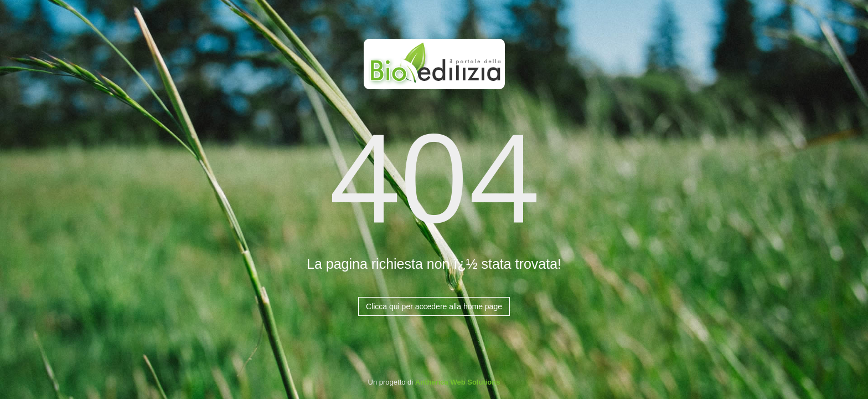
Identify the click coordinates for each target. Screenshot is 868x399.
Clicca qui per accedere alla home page (434, 306)
